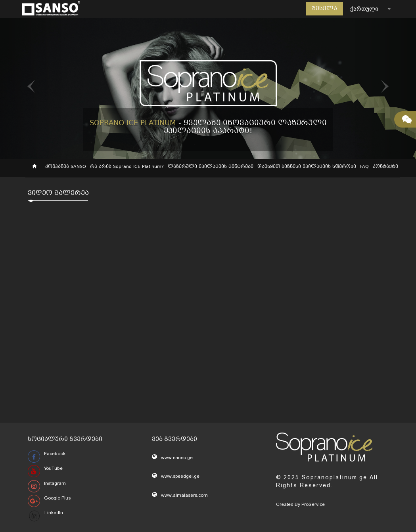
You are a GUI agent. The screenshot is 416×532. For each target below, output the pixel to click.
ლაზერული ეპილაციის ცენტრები (211, 167)
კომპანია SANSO (66, 167)
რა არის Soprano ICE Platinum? (127, 167)
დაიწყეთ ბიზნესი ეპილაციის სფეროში (307, 167)
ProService (313, 504)
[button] (31, 89)
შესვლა (325, 9)
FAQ (364, 167)
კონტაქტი (385, 167)
